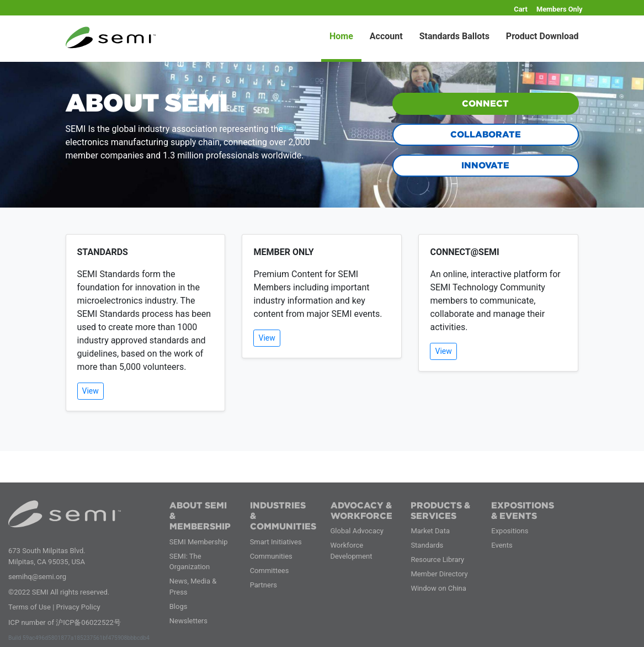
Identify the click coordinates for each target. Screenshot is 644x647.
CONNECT (485, 104)
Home (341, 36)
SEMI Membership (199, 542)
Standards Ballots (454, 36)
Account (386, 36)
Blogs (179, 606)
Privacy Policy (78, 607)
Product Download (542, 36)
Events (502, 545)
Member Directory (439, 574)
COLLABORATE (486, 134)
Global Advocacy (357, 531)
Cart (521, 9)
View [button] (91, 391)
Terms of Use (30, 607)
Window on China (438, 588)
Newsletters (188, 621)
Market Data (430, 531)
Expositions (510, 531)
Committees (270, 571)
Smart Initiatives (276, 542)
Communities (271, 556)
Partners (264, 585)
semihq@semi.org (37, 577)
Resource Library (437, 560)
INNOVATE (485, 165)
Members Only (560, 9)
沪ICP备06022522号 (88, 622)
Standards (427, 545)
